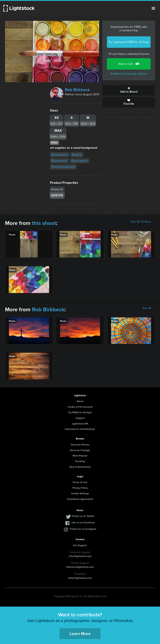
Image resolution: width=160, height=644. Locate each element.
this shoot (44, 223)
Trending (80, 461)
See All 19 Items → (143, 222)
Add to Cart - (129, 64)
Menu (153, 8)
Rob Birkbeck (77, 90)
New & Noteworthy (80, 467)
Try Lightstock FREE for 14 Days (129, 42)
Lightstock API (80, 424)
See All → (149, 308)
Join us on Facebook (83, 523)
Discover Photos (80, 445)
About (80, 401)
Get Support (80, 545)
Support (80, 418)
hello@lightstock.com (80, 578)
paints (77, 155)
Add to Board (129, 90)
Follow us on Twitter (83, 516)
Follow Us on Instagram (83, 529)
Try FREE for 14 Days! (80, 412)
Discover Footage (80, 450)
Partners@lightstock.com (80, 567)
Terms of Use (80, 482)
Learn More (80, 634)
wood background (63, 167)
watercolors (60, 155)
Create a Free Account (80, 407)
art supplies (79, 161)
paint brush (59, 161)
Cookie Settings (80, 493)
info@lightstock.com (80, 556)
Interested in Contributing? (80, 429)
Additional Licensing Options (129, 74)
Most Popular (80, 456)
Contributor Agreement (80, 499)
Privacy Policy (80, 488)
